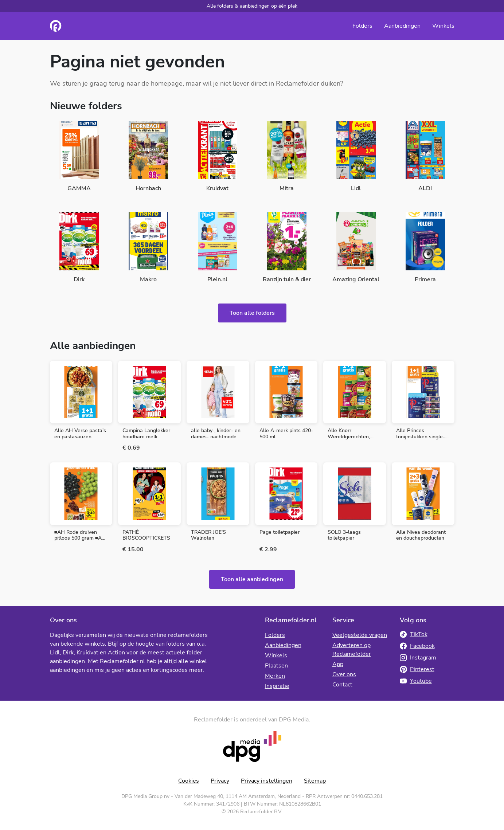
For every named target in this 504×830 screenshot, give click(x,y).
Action (116, 653)
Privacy (220, 781)
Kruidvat (87, 653)
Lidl (55, 653)
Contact (342, 685)
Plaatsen (276, 666)
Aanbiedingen (402, 26)
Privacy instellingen (267, 781)
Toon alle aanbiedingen (252, 579)
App (338, 664)
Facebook (417, 646)
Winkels (443, 26)
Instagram (418, 658)
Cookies (189, 781)
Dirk (68, 653)
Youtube (416, 681)
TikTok (414, 634)
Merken (275, 676)
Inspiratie (277, 686)
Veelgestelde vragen (360, 635)
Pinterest (417, 669)
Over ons (344, 674)
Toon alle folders (252, 313)
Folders (362, 26)
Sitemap (315, 781)
